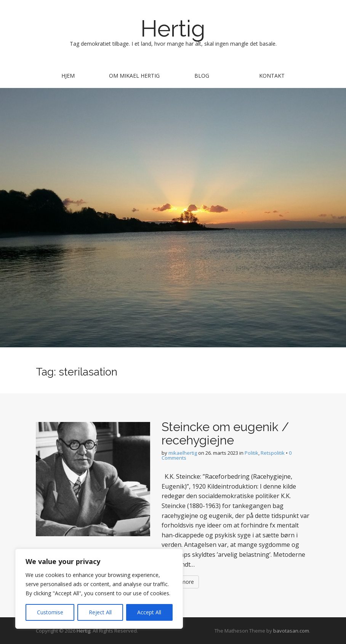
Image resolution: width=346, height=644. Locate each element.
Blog (202, 76)
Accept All (149, 612)
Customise (50, 612)
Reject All (100, 612)
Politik (251, 453)
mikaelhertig (183, 453)
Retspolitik (273, 453)
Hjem (68, 76)
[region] (99, 589)
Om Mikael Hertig (134, 76)
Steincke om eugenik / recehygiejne (225, 433)
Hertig (173, 29)
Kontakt (272, 76)
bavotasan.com (291, 631)
